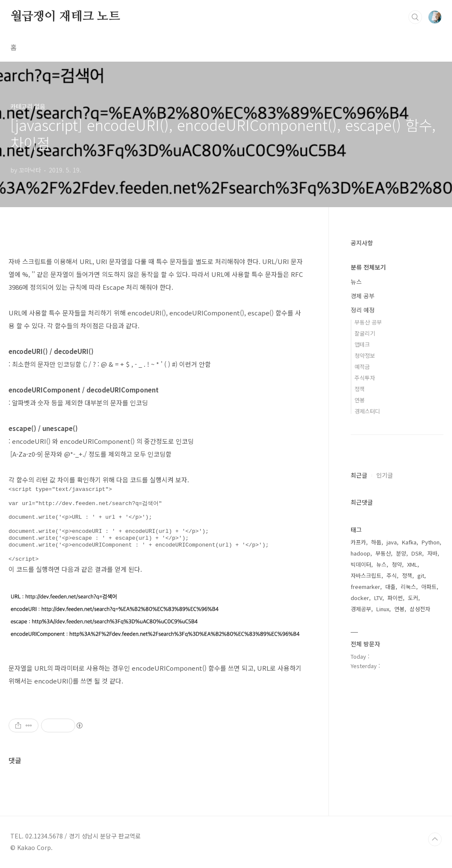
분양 (401, 553)
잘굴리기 (365, 333)
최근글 (359, 475)
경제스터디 (367, 411)
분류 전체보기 (368, 267)
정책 (360, 389)
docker (360, 598)
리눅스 (408, 587)
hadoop (360, 553)
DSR (417, 553)
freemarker (365, 587)
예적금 (362, 367)
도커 (413, 598)
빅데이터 (361, 564)
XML (412, 564)
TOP (435, 839)
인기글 (385, 475)
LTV (378, 598)
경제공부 (361, 609)
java (392, 542)
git (421, 575)
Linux (383, 609)
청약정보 (365, 355)
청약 (397, 564)
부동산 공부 (368, 322)
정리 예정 (363, 310)
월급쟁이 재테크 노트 (65, 17)
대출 (390, 587)
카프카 (358, 542)
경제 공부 (363, 296)
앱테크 (362, 344)
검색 (415, 17)
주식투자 (365, 378)
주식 (392, 575)
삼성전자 (420, 609)
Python (431, 542)
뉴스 (356, 282)
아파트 (429, 587)
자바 (432, 553)
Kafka (409, 542)
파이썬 (395, 598)
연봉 (360, 400)
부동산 (383, 553)
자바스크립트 (366, 575)
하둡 (376, 542)
